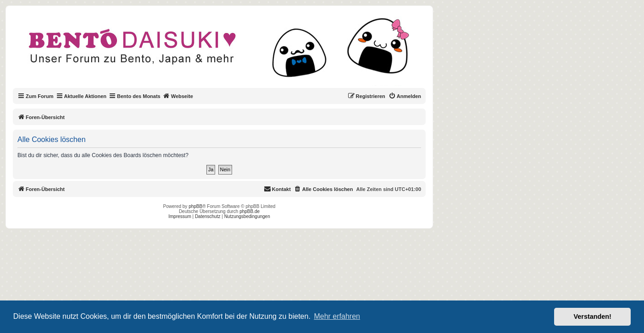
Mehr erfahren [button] (337, 316)
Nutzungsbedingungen (247, 216)
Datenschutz (208, 216)
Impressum (180, 216)
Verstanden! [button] (593, 317)
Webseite (178, 96)
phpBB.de (250, 211)
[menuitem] (405, 96)
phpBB (195, 206)
